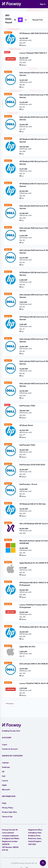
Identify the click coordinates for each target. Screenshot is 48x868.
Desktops (6, 767)
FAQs (4, 803)
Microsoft (6, 789)
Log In (5, 744)
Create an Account (10, 749)
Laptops (5, 763)
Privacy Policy (8, 808)
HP (3, 772)
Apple (4, 785)
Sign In (43, 4)
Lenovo (5, 781)
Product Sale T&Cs (9, 812)
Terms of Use (7, 817)
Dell (4, 776)
